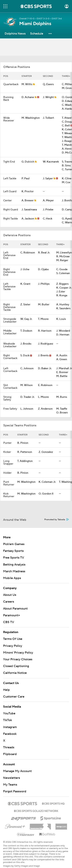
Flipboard (10, 754)
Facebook (10, 734)
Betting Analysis (14, 565)
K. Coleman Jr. (47, 482)
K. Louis (61, 319)
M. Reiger (62, 260)
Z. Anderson (45, 409)
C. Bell (66, 126)
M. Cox (66, 182)
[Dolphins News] (15, 34)
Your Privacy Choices (18, 659)
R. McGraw (63, 257)
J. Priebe (48, 210)
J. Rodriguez (46, 344)
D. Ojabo (43, 269)
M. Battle (62, 376)
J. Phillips (44, 284)
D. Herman (63, 335)
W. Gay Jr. (26, 319)
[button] (50, 34)
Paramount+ (12, 615)
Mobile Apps (12, 578)
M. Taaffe (62, 409)
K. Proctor (28, 191)
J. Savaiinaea (29, 210)
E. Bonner (62, 372)
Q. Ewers (48, 84)
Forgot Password (15, 791)
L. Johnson (27, 409)
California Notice (15, 673)
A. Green (62, 359)
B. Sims (66, 166)
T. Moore (43, 319)
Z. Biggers (62, 284)
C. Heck (48, 219)
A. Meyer (48, 201)
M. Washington (31, 118)
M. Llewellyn (64, 253)
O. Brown (62, 413)
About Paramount (15, 609)
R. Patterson (25, 452)
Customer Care (14, 697)
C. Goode (62, 269)
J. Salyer (48, 179)
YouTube (9, 713)
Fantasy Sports (13, 551)
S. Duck (25, 356)
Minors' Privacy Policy (18, 653)
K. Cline (67, 179)
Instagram (10, 727)
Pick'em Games (14, 544)
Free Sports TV (14, 558)
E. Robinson (45, 385)
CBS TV (9, 622)
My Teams (10, 785)
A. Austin (62, 356)
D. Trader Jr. (27, 397)
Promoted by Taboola (57, 520)
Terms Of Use (13, 639)
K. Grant (25, 284)
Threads (9, 747)
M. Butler (44, 305)
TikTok (7, 720)
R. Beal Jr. (44, 253)
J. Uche (25, 269)
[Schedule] (37, 34)
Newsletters (12, 778)
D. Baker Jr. (45, 368)
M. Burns (62, 397)
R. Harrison (45, 331)
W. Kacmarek (51, 162)
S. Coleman (63, 273)
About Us (10, 595)
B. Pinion (23, 443)
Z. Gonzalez (46, 452)
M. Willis (27, 84)
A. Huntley (63, 305)
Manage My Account (17, 771)
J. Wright (48, 97)
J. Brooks (26, 344)
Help (6, 690)
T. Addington (25, 461)
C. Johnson (27, 368)
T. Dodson (26, 331)
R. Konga (62, 296)
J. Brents (43, 356)
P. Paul (26, 179)
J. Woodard (63, 331)
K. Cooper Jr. (64, 288)
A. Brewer (28, 201)
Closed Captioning (16, 666)
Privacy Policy (13, 646)
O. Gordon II (46, 494)
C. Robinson (28, 253)
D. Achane (28, 97)
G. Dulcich (28, 162)
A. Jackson (28, 219)
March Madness (14, 571)
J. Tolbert (48, 118)
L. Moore (43, 397)
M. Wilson (26, 385)
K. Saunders (63, 308)
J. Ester (61, 292)
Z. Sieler (25, 305)
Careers (9, 602)
